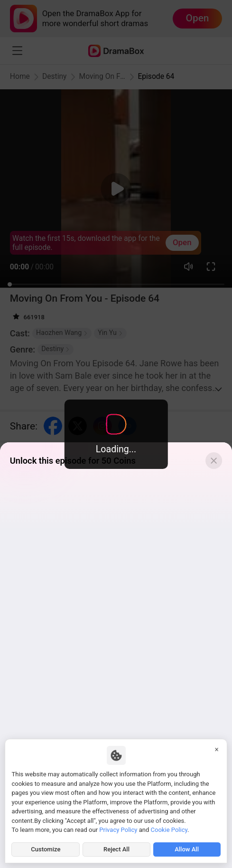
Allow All (187, 849)
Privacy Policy (118, 830)
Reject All (116, 849)
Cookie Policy (169, 830)
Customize (46, 849)
